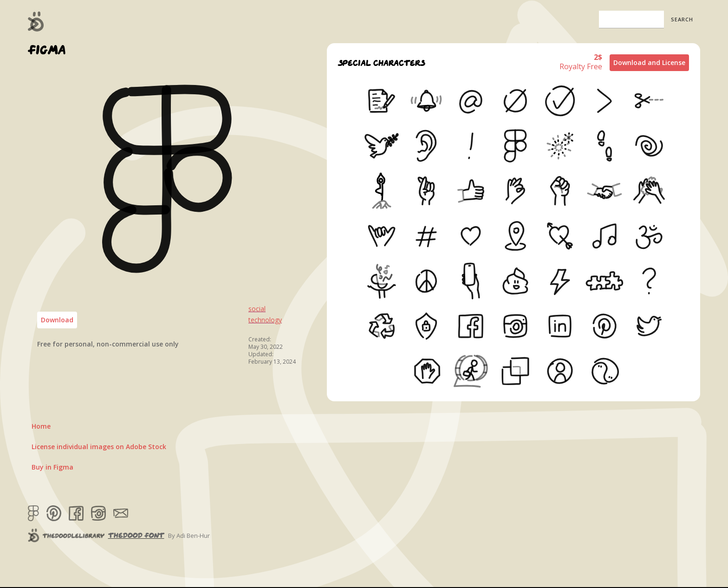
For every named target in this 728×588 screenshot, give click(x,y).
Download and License (649, 62)
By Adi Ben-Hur (189, 536)
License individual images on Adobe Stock (99, 447)
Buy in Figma (52, 467)
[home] (36, 21)
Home (41, 426)
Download (57, 320)
